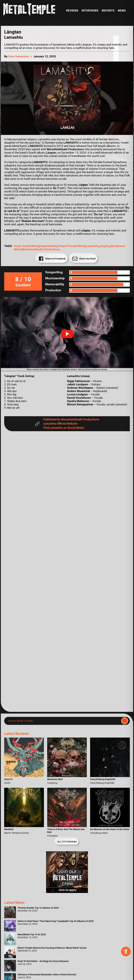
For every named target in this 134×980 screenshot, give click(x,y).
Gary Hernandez (19, 56)
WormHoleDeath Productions (41, 249)
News (122, 11)
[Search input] (64, 721)
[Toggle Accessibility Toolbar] (126, 951)
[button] (67, 334)
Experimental (48, 246)
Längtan (105, 246)
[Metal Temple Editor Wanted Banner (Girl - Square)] (67, 892)
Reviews (72, 11)
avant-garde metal (26, 246)
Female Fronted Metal (71, 246)
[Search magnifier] (125, 721)
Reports (108, 11)
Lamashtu (92, 246)
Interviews (90, 11)
